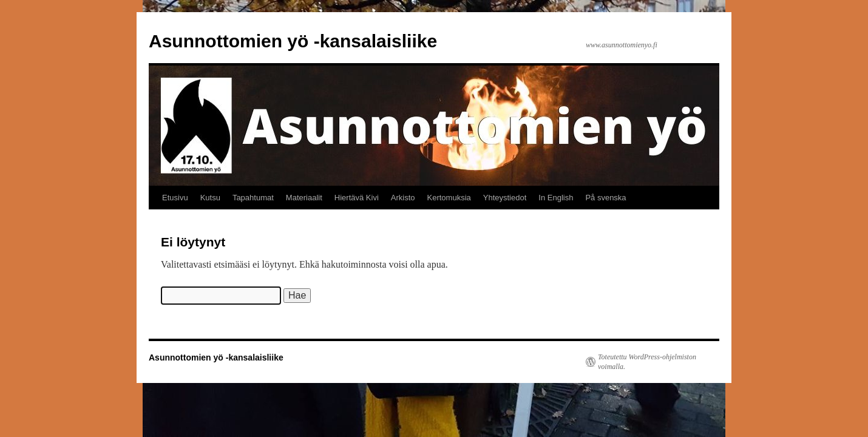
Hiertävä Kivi (357, 198)
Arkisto (403, 198)
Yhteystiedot (505, 198)
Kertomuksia (449, 198)
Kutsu (210, 198)
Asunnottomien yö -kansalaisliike (293, 41)
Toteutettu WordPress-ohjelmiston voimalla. (647, 362)
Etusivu (175, 198)
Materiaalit (304, 198)
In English (556, 198)
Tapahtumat (253, 198)
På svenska (605, 198)
